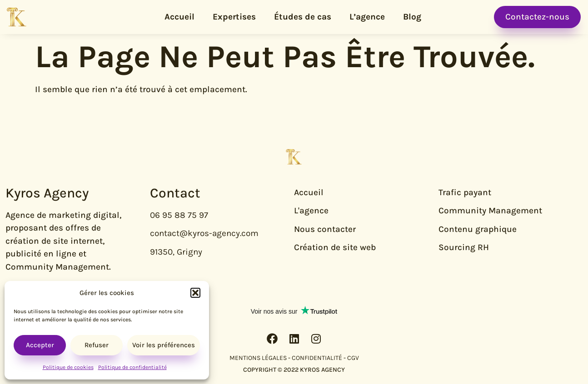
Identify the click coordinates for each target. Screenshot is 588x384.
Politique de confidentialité (132, 367)
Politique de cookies (68, 367)
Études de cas (303, 17)
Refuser (97, 345)
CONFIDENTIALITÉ (317, 358)
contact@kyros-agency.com (204, 233)
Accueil (179, 17)
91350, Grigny (176, 252)
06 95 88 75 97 (179, 215)
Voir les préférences (164, 345)
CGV (353, 358)
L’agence (367, 17)
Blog (412, 17)
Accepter (40, 345)
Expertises (234, 17)
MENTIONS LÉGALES (258, 358)
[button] (195, 293)
